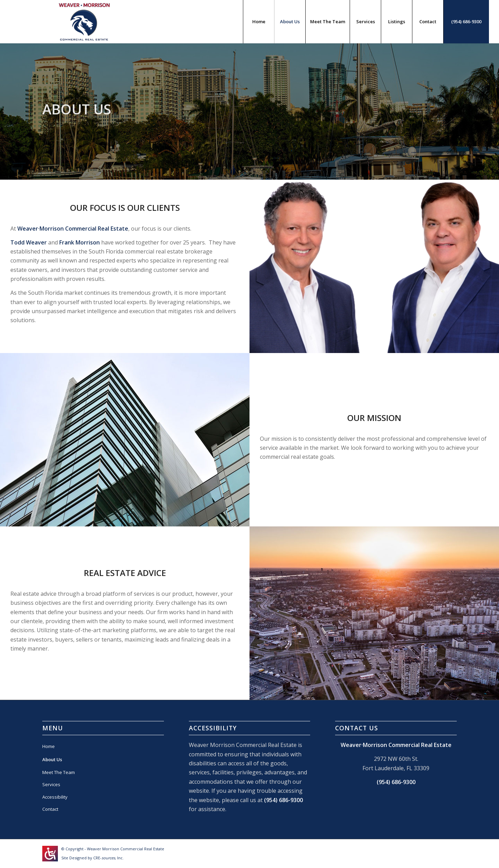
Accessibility (55, 797)
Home (49, 746)
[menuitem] (259, 22)
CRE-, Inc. (108, 858)
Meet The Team (59, 772)
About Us (52, 759)
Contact (50, 809)
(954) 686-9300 (283, 800)
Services (51, 784)
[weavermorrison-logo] (84, 22)
